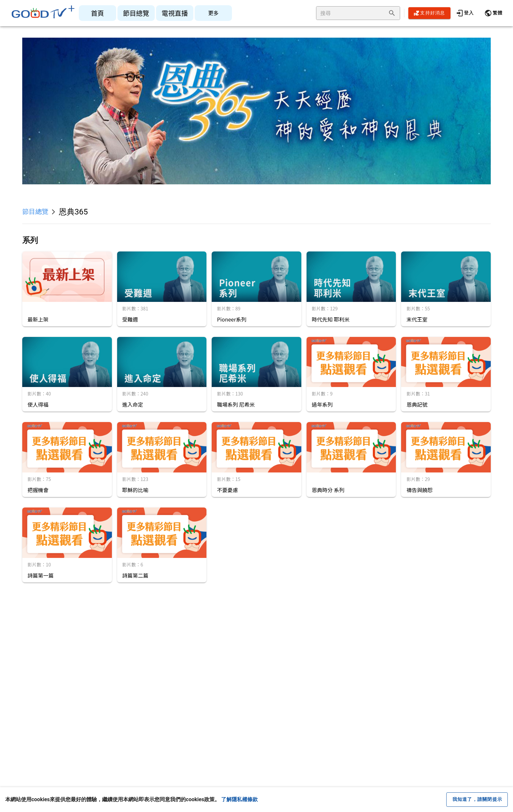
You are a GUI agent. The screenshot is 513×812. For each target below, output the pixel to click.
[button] (493, 13)
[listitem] (97, 13)
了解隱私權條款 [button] (239, 799)
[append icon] (392, 13)
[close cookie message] (477, 800)
